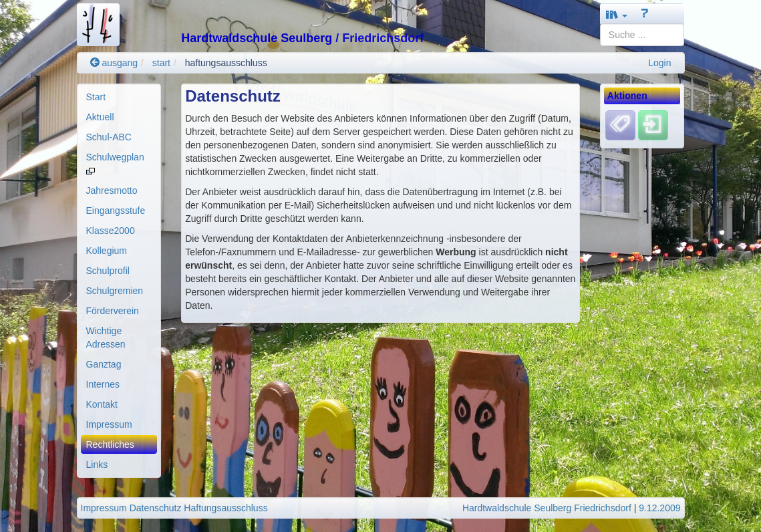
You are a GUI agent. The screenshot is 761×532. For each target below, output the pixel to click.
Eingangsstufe (116, 211)
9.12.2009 (659, 508)
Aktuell (100, 117)
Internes (103, 384)
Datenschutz (156, 508)
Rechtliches (110, 444)
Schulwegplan (115, 163)
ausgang (114, 63)
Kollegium (107, 251)
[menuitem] (119, 97)
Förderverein (113, 311)
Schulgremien (115, 291)
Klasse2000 (111, 231)
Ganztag (104, 364)
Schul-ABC (109, 137)
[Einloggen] (653, 125)
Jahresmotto (112, 190)
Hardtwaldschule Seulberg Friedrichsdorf (547, 508)
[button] (617, 14)
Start (96, 97)
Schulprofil (108, 271)
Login (659, 63)
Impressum (109, 424)
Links (97, 464)
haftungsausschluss (226, 63)
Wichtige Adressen (106, 338)
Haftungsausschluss (225, 508)
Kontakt (102, 404)
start (161, 63)
